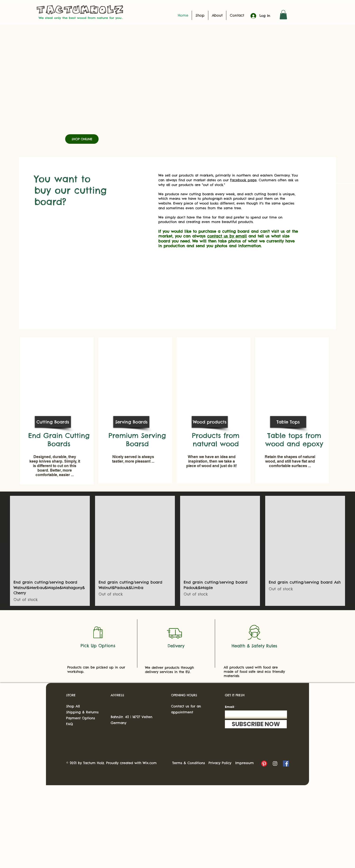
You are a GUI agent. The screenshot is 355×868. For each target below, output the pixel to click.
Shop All (73, 706)
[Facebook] (286, 764)
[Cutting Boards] (53, 422)
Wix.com (150, 763)
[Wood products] (210, 422)
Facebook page (243, 180)
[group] (177, 551)
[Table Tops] (288, 422)
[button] (283, 15)
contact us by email (227, 236)
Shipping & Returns (83, 712)
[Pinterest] (264, 764)
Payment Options (81, 718)
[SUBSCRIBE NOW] (256, 724)
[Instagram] (275, 764)
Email (230, 707)
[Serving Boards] (131, 422)
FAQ (70, 724)
